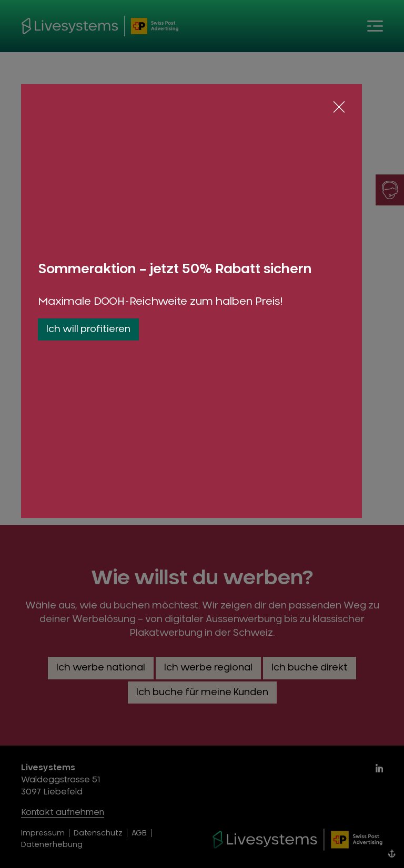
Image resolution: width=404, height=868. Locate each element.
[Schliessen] (339, 107)
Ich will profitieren (88, 329)
